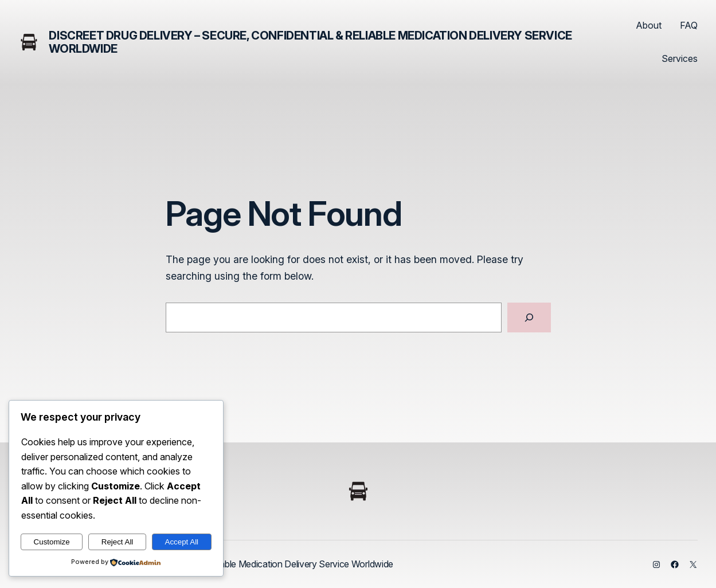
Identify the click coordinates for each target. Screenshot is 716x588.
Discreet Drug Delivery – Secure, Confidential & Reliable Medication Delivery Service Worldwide (310, 42)
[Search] (529, 317)
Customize (52, 542)
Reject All (118, 542)
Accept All (182, 542)
